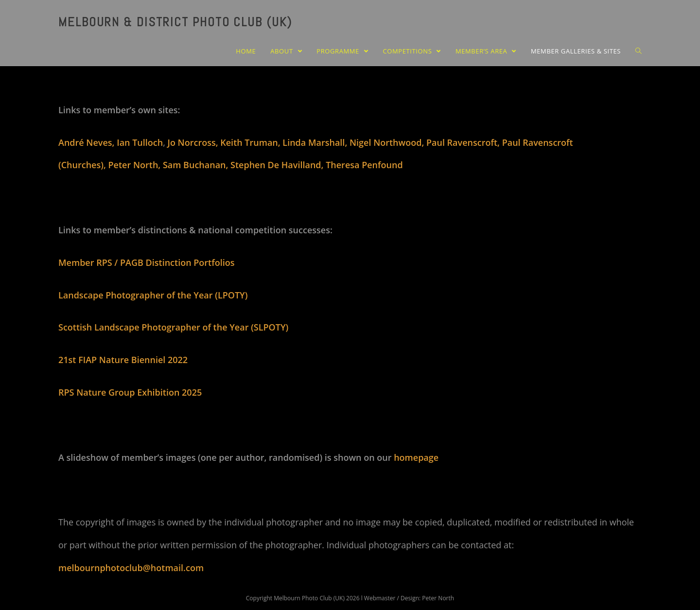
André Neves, (87, 142)
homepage (416, 457)
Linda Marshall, (316, 142)
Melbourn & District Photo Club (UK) (175, 22)
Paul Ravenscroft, (464, 142)
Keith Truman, (251, 142)
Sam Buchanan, (197, 165)
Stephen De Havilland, (278, 165)
